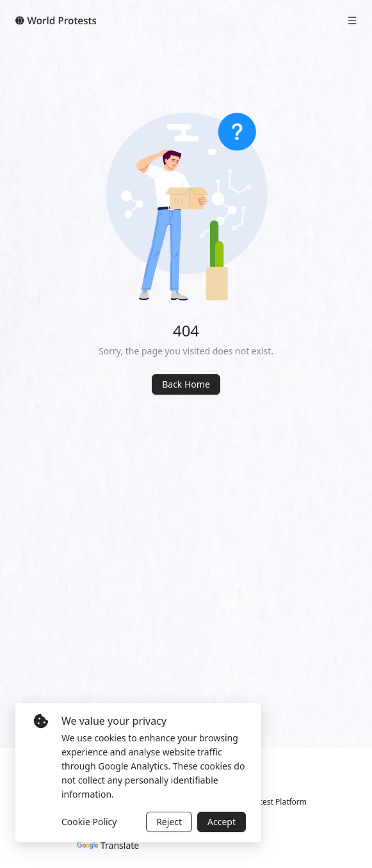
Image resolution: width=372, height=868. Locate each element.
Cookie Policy (89, 822)
